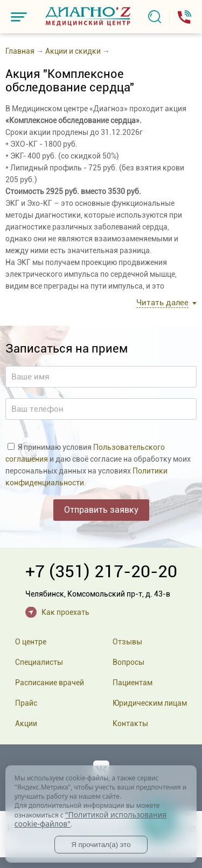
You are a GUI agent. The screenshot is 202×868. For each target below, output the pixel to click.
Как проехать (65, 612)
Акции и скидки (73, 51)
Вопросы (128, 662)
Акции (26, 723)
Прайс (26, 703)
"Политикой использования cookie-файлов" (91, 819)
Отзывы (127, 642)
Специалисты (39, 662)
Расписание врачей (50, 683)
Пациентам (133, 683)
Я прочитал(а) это (101, 845)
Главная (20, 51)
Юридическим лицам (150, 703)
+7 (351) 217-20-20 (101, 571)
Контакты (130, 723)
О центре (31, 642)
